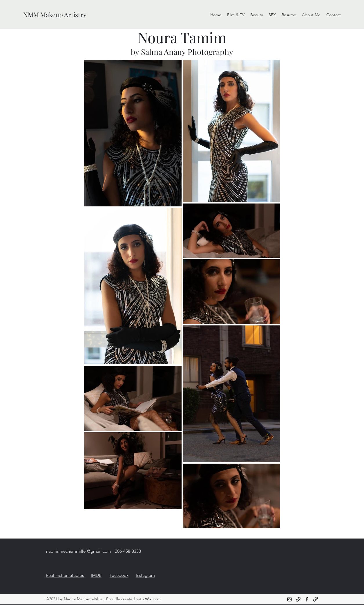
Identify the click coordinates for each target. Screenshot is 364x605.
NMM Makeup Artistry (55, 15)
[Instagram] (289, 599)
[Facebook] (307, 599)
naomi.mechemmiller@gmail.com (79, 551)
